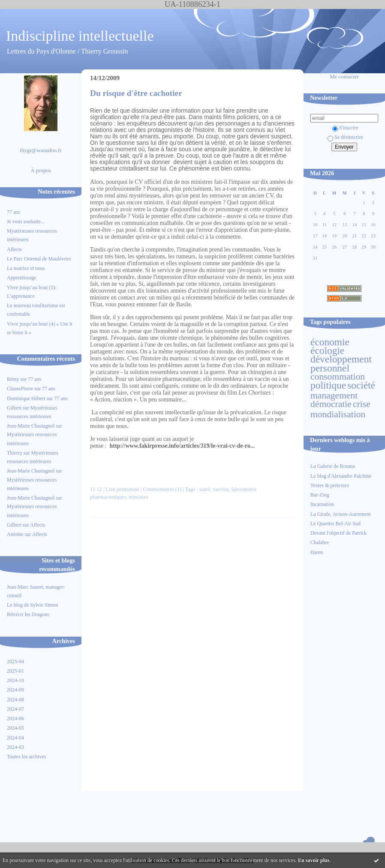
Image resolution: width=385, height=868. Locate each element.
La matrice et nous (26, 268)
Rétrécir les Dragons (28, 614)
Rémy (13, 379)
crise (362, 404)
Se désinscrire (345, 137)
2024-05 (15, 728)
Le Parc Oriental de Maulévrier (40, 259)
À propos (41, 171)
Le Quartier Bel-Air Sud (335, 524)
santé (205, 489)
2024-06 (15, 718)
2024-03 (15, 747)
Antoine (15, 534)
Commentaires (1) (162, 489)
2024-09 (15, 690)
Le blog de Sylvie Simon (32, 605)
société (361, 385)
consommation (338, 377)
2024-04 (15, 738)
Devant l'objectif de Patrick (338, 533)
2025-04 (15, 661)
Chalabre (320, 542)
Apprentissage (22, 278)
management (334, 395)
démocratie (331, 404)
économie (330, 342)
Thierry (15, 453)
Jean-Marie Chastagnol (31, 426)
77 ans (14, 212)
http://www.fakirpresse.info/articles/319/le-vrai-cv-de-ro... (182, 446)
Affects (14, 249)
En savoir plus (314, 860)
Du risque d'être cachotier (136, 93)
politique (328, 385)
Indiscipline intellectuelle (80, 36)
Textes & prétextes (330, 485)
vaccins (221, 489)
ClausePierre (20, 389)
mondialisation (338, 414)
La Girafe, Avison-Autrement (341, 514)
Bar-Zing (320, 495)
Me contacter (344, 77)
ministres (138, 497)
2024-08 (15, 700)
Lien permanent (123, 489)
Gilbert (14, 408)
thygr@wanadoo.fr (41, 150)
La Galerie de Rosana (333, 466)
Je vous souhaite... (26, 221)
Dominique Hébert (26, 398)
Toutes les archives (26, 757)
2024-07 (15, 709)
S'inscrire (345, 128)
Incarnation (322, 504)
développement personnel (341, 363)
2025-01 (15, 671)
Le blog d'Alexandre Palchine (341, 476)
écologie (327, 350)
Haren (317, 552)
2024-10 (15, 680)
